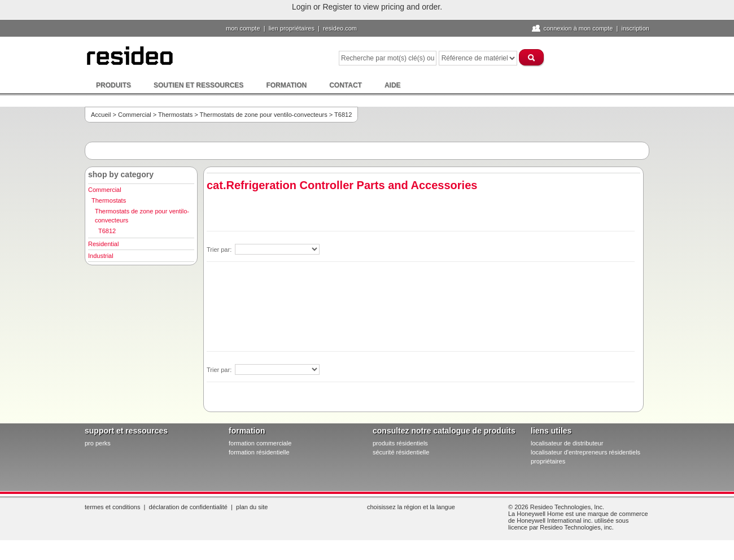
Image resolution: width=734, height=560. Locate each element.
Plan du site (252, 507)
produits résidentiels (400, 443)
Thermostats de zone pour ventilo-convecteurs (264, 115)
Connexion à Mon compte (578, 28)
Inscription (635, 28)
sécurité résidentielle (401, 452)
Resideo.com (340, 28)
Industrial (101, 256)
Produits (113, 85)
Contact (346, 85)
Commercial (135, 115)
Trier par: (220, 250)
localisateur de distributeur (567, 443)
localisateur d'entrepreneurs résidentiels (586, 452)
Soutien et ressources (198, 85)
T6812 (107, 231)
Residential (103, 244)
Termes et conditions (112, 507)
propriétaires (548, 461)
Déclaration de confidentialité (188, 507)
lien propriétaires (292, 28)
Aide (393, 85)
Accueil (101, 115)
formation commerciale (260, 443)
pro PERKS (98, 443)
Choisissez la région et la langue (411, 507)
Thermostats (175, 115)
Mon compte (243, 28)
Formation (286, 85)
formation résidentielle (259, 452)
